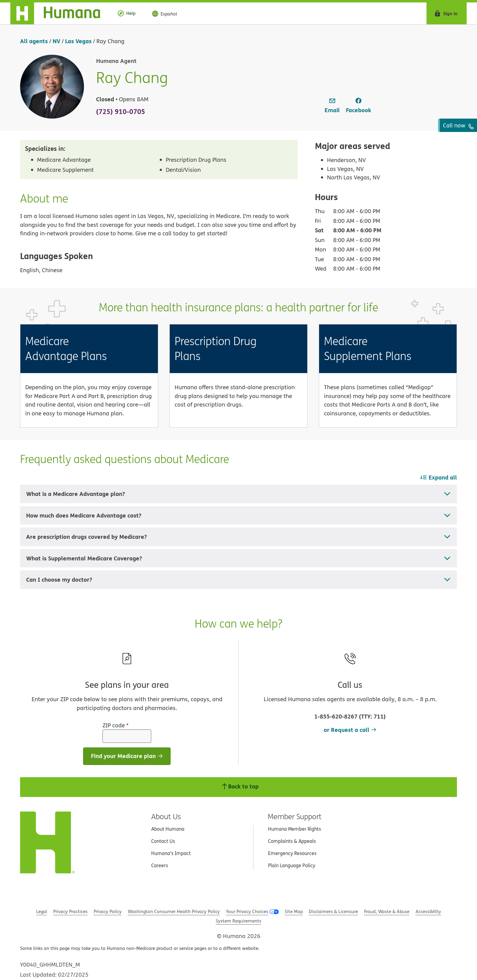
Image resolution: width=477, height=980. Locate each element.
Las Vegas (78, 41)
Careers (160, 865)
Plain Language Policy (292, 865)
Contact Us (163, 841)
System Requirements (238, 921)
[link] (332, 106)
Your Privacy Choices (247, 911)
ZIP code (116, 725)
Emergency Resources (292, 853)
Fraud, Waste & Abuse (387, 911)
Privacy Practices (70, 911)
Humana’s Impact (171, 853)
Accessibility (428, 911)
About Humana (168, 829)
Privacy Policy (108, 911)
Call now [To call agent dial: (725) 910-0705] (458, 125)
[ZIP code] (127, 736)
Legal (42, 911)
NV (56, 41)
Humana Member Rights (294, 829)
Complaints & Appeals (292, 841)
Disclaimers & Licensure (333, 911)
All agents (34, 41)
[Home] (60, 13)
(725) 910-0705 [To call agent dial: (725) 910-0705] (121, 111)
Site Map (294, 911)
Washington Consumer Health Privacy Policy (174, 911)
